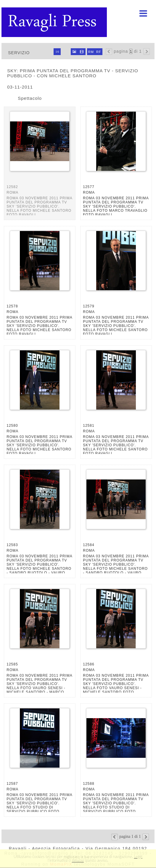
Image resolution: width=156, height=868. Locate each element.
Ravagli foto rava (55, 22)
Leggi (138, 856)
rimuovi (78, 860)
